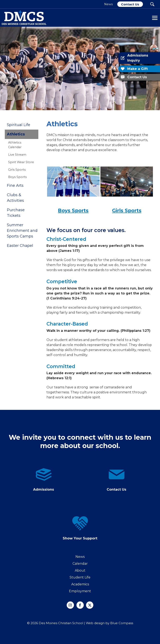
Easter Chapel (20, 246)
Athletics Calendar (15, 145)
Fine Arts (15, 186)
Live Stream (17, 155)
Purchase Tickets (16, 213)
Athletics (16, 134)
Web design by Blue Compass (109, 623)
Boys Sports (17, 177)
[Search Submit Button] (152, 4)
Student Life (80, 577)
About (80, 570)
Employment (80, 591)
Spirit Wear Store (21, 162)
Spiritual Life (19, 125)
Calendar (80, 564)
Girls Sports (17, 170)
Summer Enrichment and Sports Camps (22, 231)
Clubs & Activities (15, 198)
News (80, 557)
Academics (80, 584)
